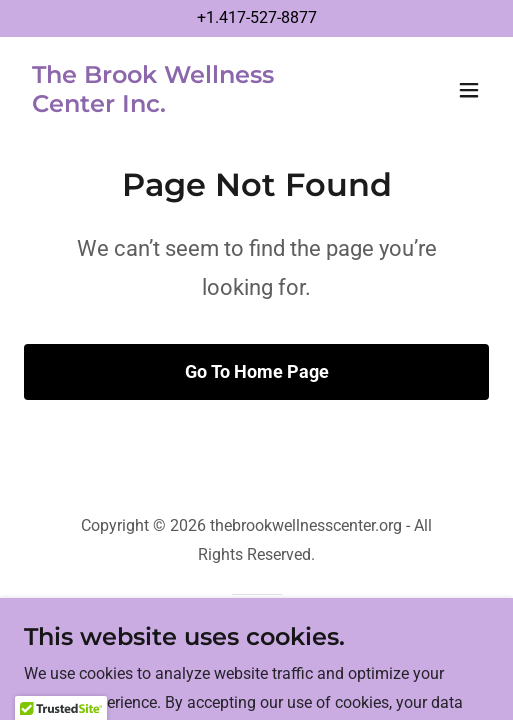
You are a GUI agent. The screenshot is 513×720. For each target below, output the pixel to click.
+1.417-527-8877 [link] (257, 17)
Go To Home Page (257, 371)
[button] (469, 90)
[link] (187, 106)
